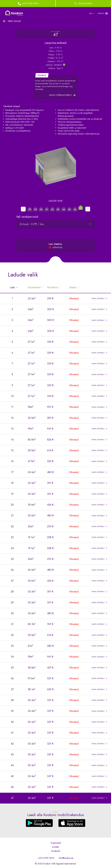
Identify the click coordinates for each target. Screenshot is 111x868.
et (91, 14)
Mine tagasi (14, 21)
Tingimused (56, 843)
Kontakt (55, 847)
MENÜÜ (101, 13)
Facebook (56, 851)
